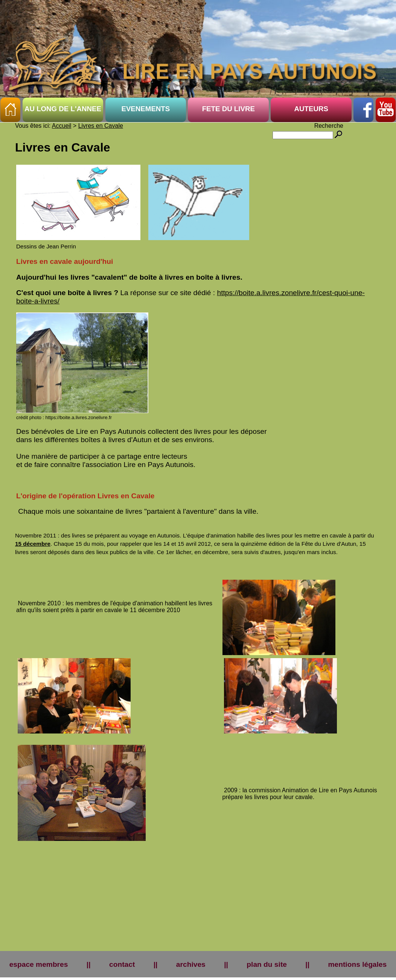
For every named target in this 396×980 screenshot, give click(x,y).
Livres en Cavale (101, 126)
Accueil (62, 126)
